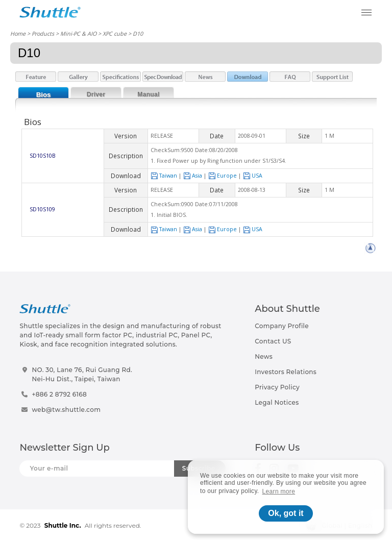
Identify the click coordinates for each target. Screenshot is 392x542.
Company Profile (282, 326)
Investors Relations (286, 372)
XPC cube (115, 33)
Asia (193, 176)
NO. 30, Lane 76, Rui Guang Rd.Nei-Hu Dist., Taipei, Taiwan (82, 374)
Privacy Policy (277, 387)
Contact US (273, 341)
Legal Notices (277, 402)
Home (18, 33)
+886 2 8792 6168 (59, 394)
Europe (223, 176)
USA (253, 176)
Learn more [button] (279, 491)
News (264, 356)
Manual (148, 94)
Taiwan (164, 176)
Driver (96, 94)
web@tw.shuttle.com (66, 410)
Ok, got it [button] (286, 513)
